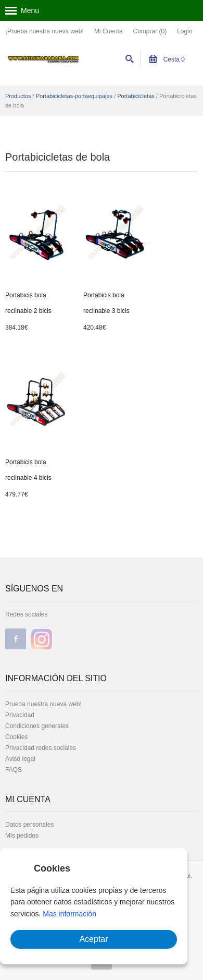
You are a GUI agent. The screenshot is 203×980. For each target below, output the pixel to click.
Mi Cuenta (109, 31)
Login (185, 31)
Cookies (16, 737)
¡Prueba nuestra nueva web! (45, 31)
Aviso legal (20, 759)
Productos (18, 96)
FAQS (14, 770)
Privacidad (20, 715)
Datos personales (29, 825)
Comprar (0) (150, 31)
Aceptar (93, 939)
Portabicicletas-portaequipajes (74, 96)
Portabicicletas (136, 96)
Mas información (69, 914)
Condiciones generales (37, 726)
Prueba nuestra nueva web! (43, 704)
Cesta (167, 59)
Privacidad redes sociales (41, 748)
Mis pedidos (22, 836)
